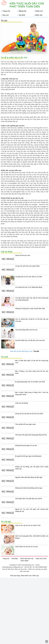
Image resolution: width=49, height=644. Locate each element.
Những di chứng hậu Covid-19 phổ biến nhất (30, 309)
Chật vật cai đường (22, 403)
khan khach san (26, 576)
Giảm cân (39, 15)
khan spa (36, 576)
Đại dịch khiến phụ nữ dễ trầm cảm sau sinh (30, 340)
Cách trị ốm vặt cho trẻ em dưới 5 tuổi (28, 525)
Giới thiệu (15, 559)
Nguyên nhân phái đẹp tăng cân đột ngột (29, 477)
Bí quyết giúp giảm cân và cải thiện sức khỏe (30, 382)
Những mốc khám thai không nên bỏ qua (29, 488)
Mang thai (23, 11)
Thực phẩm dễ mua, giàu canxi (25, 424)
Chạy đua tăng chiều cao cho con (26, 330)
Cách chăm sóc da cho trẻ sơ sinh (26, 547)
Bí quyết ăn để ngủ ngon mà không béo (28, 456)
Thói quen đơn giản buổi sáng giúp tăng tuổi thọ (31, 435)
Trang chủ (6, 11)
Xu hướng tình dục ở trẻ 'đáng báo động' (29, 287)
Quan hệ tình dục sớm (23, 255)
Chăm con (39, 11)
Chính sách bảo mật (27, 559)
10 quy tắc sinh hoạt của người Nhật (27, 266)
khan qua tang (15, 576)
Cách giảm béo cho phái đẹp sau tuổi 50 (29, 499)
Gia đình (22, 15)
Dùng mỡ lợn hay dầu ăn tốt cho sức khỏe (29, 414)
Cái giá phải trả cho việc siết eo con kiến (29, 277)
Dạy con (6, 15)
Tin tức (4, 21)
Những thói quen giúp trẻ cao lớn (26, 445)
